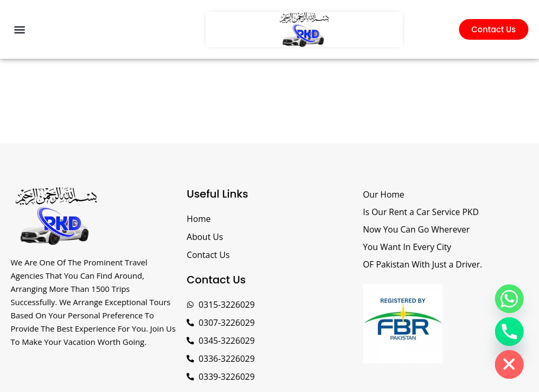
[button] (19, 29)
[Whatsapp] (509, 299)
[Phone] (509, 332)
